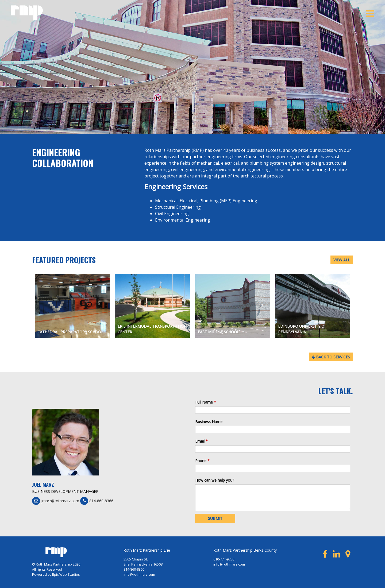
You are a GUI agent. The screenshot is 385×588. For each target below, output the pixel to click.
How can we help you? (215, 480)
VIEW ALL (342, 260)
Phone (202, 461)
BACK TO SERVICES (331, 357)
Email (201, 441)
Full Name (206, 402)
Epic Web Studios (66, 575)
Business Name (209, 422)
